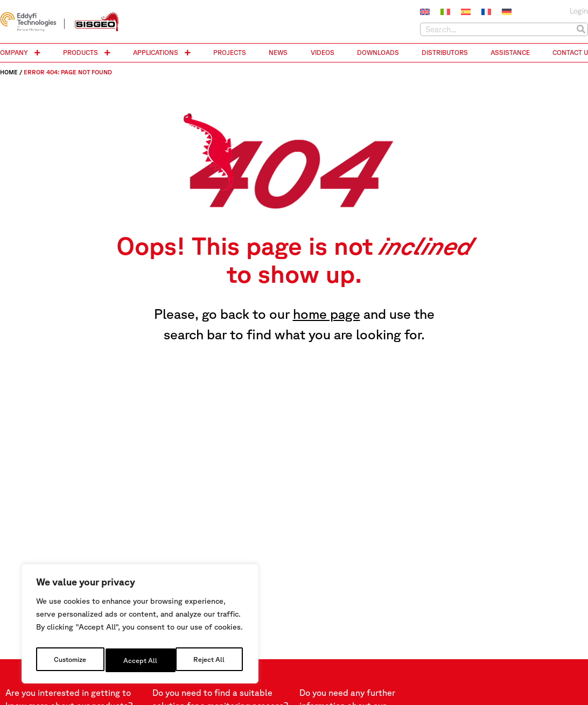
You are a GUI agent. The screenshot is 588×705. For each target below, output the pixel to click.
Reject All (140, 660)
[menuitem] (425, 12)
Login (579, 11)
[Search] (581, 29)
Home (9, 72)
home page (327, 314)
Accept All (210, 660)
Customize (70, 660)
